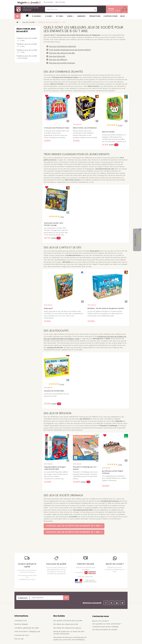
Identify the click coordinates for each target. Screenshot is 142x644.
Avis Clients (135, 240)
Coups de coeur (110, 16)
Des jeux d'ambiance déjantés (63, 46)
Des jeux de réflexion (58, 60)
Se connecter (48, 2)
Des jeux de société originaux (62, 63)
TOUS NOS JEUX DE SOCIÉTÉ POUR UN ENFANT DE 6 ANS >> (74, 526)
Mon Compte (60, 2)
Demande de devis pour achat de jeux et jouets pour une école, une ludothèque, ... (70, 638)
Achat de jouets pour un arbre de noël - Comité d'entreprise (69, 633)
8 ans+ (70, 16)
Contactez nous (21, 621)
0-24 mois (36, 16)
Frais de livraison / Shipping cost (27, 631)
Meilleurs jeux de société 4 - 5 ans (27, 45)
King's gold (48, 308)
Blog (123, 16)
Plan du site (19, 639)
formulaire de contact (108, 630)
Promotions (95, 16)
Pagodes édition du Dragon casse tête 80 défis (55, 468)
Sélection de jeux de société (26, 30)
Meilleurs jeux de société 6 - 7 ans (27, 51)
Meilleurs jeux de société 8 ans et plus (27, 57)
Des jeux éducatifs (57, 56)
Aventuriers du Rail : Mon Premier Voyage (53, 224)
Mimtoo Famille (108, 132)
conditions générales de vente (27, 628)
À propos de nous (22, 635)
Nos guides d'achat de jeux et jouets (68, 621)
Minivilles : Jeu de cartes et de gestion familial (106, 308)
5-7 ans (59, 16)
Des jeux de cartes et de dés (62, 53)
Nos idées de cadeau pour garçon (67, 628)
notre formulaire (31, 9)
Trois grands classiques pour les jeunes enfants (70, 50)
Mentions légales (21, 624)
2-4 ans (48, 16)
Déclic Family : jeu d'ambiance (85, 128)
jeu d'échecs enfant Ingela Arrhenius (113, 472)
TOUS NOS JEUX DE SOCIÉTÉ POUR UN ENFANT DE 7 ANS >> (74, 532)
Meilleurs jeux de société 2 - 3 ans (27, 39)
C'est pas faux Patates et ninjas (56, 128)
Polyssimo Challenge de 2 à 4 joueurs (85, 468)
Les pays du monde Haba (54, 391)
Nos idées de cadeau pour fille (66, 624)
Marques (81, 16)
